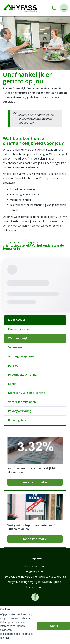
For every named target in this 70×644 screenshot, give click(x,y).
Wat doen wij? (18, 338)
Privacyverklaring (20, 411)
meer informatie (35, 482)
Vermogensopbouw (21, 356)
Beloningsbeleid (19, 420)
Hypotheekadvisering (22, 375)
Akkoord (53, 626)
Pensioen (14, 365)
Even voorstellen (19, 329)
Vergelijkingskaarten (22, 402)
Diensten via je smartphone (27, 393)
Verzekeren (16, 347)
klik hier (5, 638)
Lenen (12, 384)
